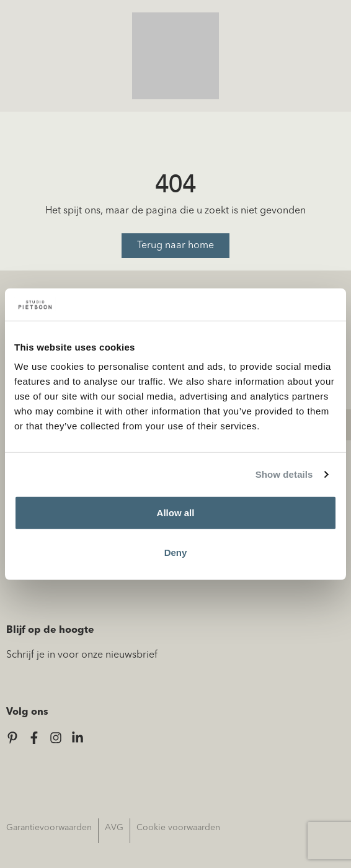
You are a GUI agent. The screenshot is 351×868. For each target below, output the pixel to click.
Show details (284, 474)
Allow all (176, 513)
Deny (176, 553)
